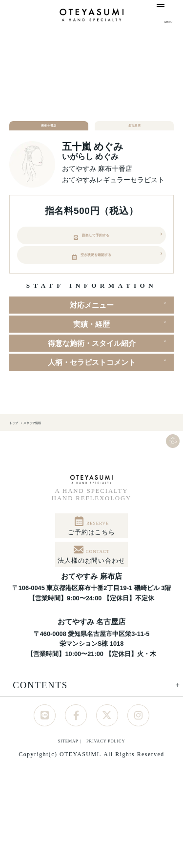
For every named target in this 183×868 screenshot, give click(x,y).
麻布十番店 (49, 131)
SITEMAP (43, 810)
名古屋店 (134, 131)
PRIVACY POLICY (120, 810)
